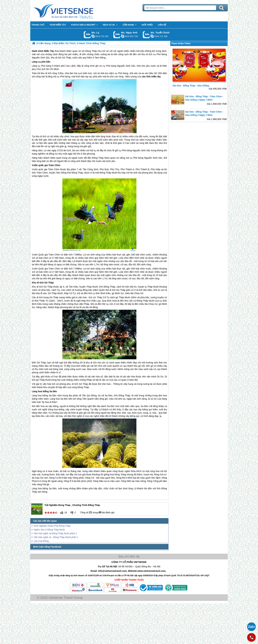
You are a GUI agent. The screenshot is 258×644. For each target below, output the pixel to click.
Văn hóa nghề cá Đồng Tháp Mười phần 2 (55, 533)
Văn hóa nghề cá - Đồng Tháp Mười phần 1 (56, 537)
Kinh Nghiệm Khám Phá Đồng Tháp (52, 526)
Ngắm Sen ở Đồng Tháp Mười (49, 530)
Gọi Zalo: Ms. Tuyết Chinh (146, 35)
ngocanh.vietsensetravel (123, 36)
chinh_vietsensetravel (152, 36)
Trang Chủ (72, 11)
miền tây (156, 77)
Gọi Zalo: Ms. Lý (87, 35)
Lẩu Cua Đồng (41, 541)
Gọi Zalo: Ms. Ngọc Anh (117, 35)
